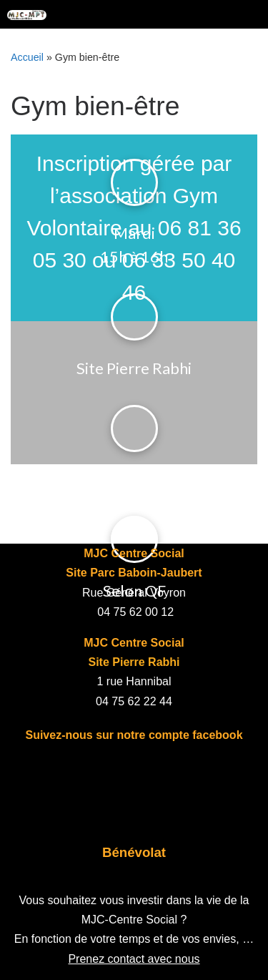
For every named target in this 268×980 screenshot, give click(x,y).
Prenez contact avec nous (134, 959)
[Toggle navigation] (247, 14)
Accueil (27, 57)
